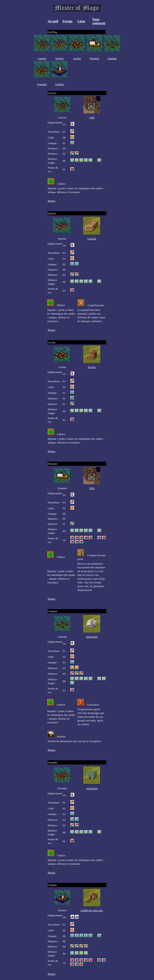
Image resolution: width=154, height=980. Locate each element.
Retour (51, 201)
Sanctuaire (92, 637)
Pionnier (95, 58)
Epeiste (59, 58)
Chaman (112, 58)
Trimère (59, 84)
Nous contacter (99, 21)
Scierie (92, 367)
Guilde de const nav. (92, 910)
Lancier (42, 58)
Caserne (92, 239)
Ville (92, 117)
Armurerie (92, 788)
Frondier (42, 84)
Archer (77, 58)
